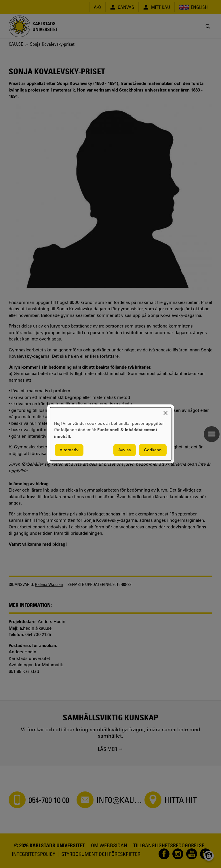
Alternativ (69, 450)
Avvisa (125, 450)
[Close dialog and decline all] (165, 411)
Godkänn (153, 450)
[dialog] (111, 434)
